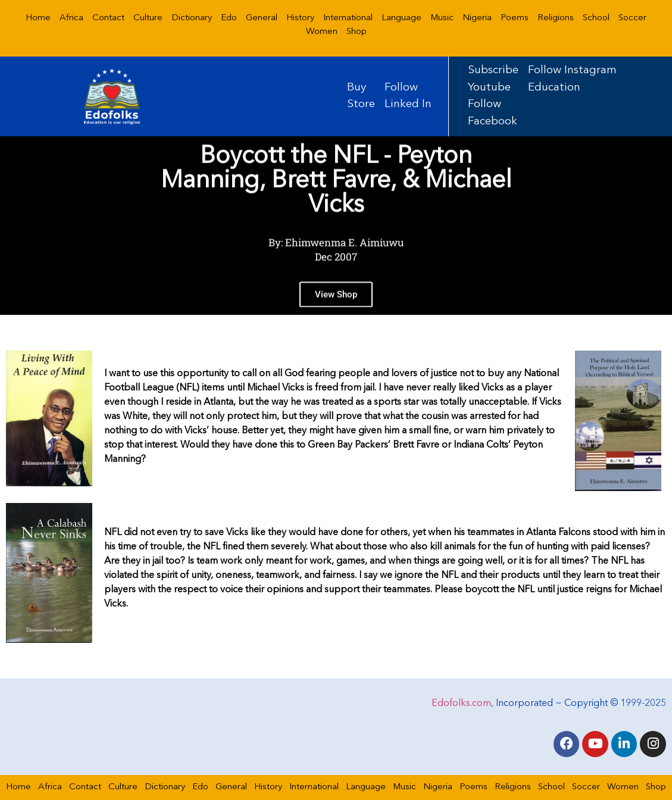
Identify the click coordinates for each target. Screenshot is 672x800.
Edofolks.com (461, 704)
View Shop (336, 307)
